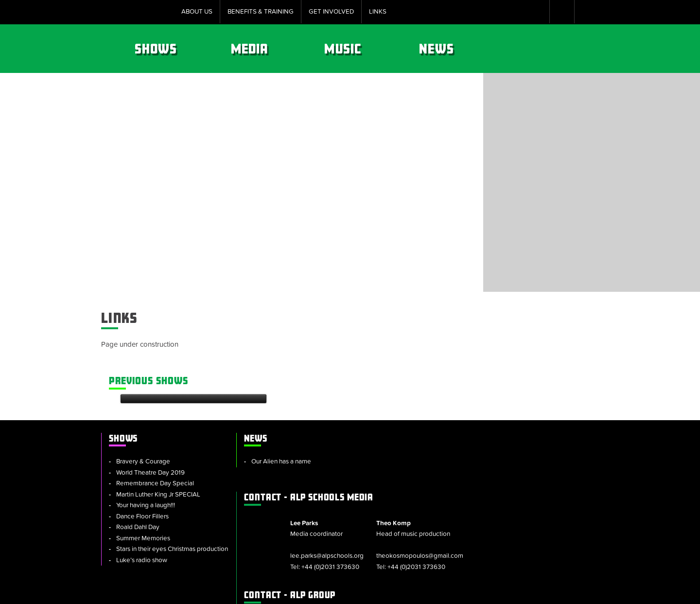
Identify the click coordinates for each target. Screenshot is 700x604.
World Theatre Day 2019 (150, 426)
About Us (197, 12)
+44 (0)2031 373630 (442, 462)
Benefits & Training (261, 12)
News (552, 49)
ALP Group (407, 490)
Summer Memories (143, 492)
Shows (274, 49)
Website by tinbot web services (555, 592)
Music (459, 49)
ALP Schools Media (426, 392)
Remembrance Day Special (155, 438)
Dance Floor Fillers (142, 470)
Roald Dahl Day (138, 481)
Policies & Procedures (343, 592)
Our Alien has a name (272, 416)
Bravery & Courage (143, 416)
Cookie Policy (274, 592)
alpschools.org (518, 515)
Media (367, 49)
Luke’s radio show (142, 525)
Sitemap (228, 592)
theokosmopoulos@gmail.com (526, 451)
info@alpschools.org (530, 527)
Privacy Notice (412, 592)
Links (378, 12)
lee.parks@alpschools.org (439, 451)
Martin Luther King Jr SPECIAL (158, 448)
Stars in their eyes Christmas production (152, 509)
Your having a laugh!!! (146, 460)
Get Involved (331, 12)
